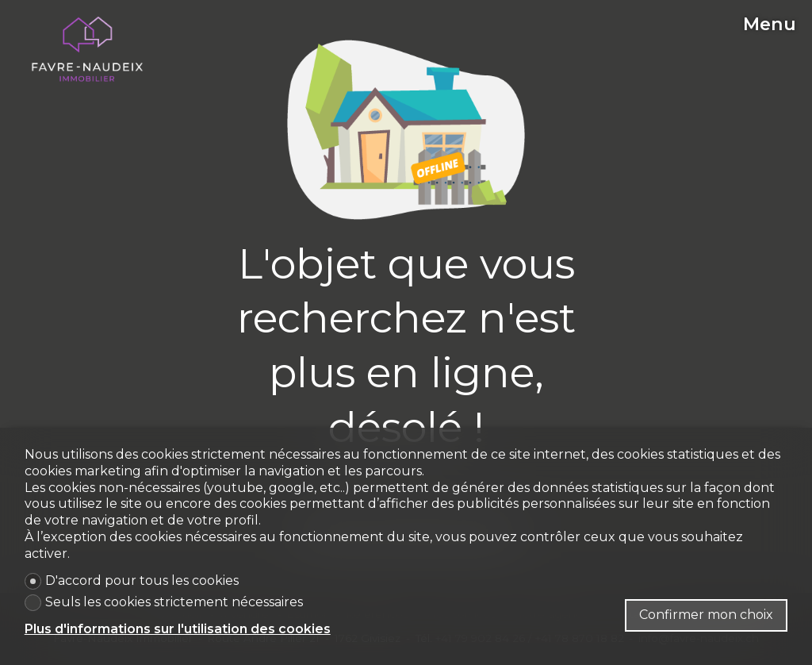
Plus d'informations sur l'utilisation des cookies (178, 629)
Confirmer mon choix (706, 615)
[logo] (87, 49)
